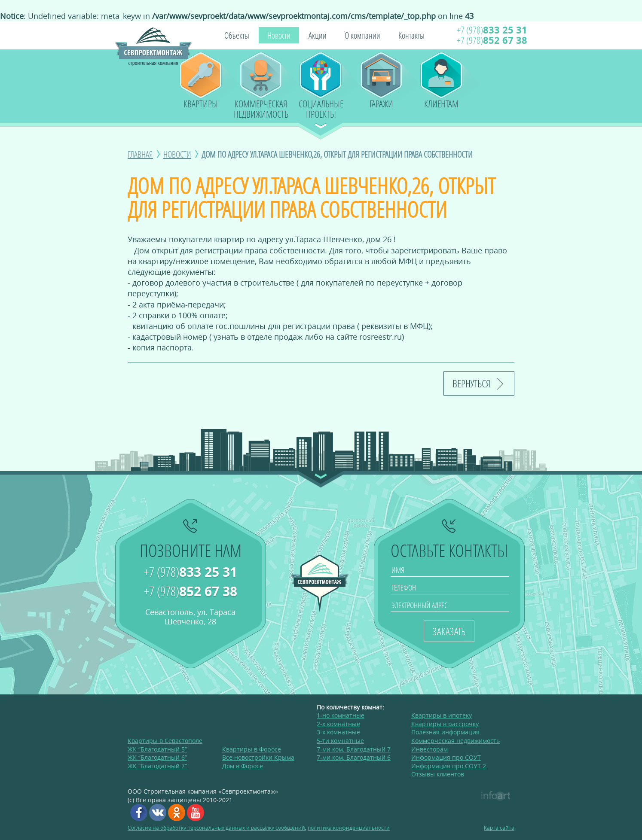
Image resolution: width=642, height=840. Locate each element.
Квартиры (201, 104)
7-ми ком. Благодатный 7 (354, 749)
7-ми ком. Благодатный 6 (354, 757)
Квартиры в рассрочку (445, 724)
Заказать (449, 631)
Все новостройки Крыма (258, 757)
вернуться (471, 383)
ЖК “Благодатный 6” (157, 757)
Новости (279, 35)
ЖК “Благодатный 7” (157, 766)
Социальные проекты (321, 108)
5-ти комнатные (340, 741)
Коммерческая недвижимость (261, 108)
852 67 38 (492, 40)
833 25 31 (492, 30)
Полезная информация (445, 732)
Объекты (237, 35)
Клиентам (441, 104)
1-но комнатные (341, 715)
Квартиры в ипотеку (442, 715)
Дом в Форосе (243, 766)
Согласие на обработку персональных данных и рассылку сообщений (216, 828)
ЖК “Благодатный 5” (157, 749)
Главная (140, 154)
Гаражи (381, 104)
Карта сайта (499, 828)
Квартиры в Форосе (252, 749)
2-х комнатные (338, 724)
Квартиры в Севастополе (165, 741)
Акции (318, 35)
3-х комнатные (338, 732)
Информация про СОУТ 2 (449, 766)
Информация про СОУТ (446, 757)
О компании (362, 35)
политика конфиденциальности (349, 828)
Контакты (411, 35)
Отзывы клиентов (438, 774)
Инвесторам (430, 749)
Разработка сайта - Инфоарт (496, 796)
